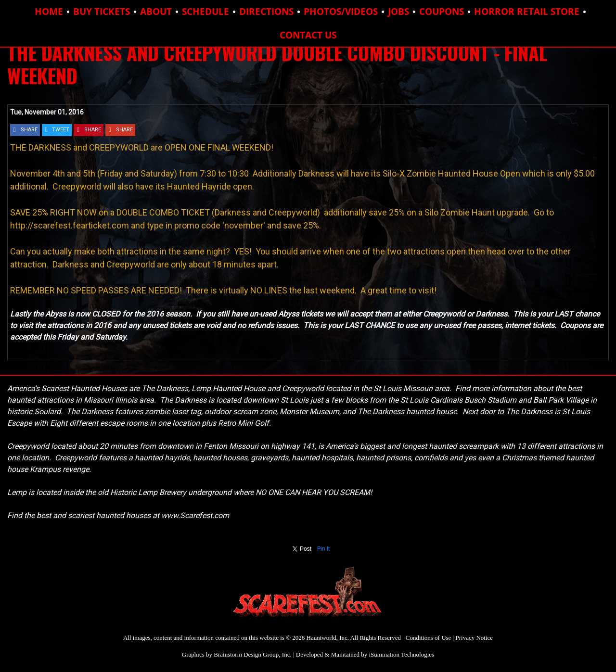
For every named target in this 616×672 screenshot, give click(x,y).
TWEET (61, 130)
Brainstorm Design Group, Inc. (252, 654)
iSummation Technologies (401, 654)
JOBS (398, 12)
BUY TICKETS (102, 12)
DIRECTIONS (266, 12)
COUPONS (442, 12)
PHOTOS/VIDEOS (341, 12)
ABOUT (156, 12)
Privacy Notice (474, 638)
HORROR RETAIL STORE (527, 12)
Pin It (324, 549)
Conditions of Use (429, 638)
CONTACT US (308, 35)
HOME (49, 12)
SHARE (29, 130)
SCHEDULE (205, 12)
